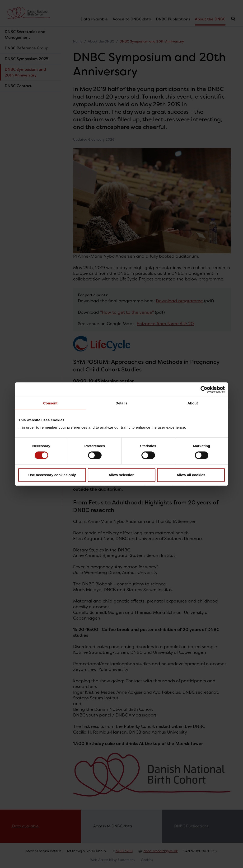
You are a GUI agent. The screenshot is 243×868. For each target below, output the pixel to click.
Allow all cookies (191, 475)
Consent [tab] (50, 403)
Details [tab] (121, 403)
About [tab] (193, 403)
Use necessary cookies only (52, 475)
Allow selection (121, 475)
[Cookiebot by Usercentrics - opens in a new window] (204, 389)
